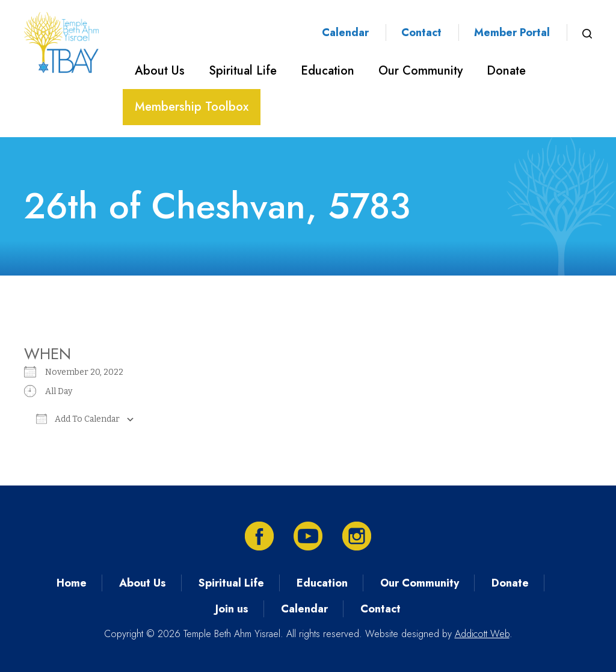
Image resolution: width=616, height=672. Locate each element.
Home (72, 583)
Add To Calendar (78, 419)
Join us (232, 609)
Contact (421, 32)
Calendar (345, 32)
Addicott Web (482, 634)
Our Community (420, 71)
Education (328, 71)
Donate (506, 71)
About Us (160, 71)
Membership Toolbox (192, 107)
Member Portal (512, 32)
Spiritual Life (243, 71)
